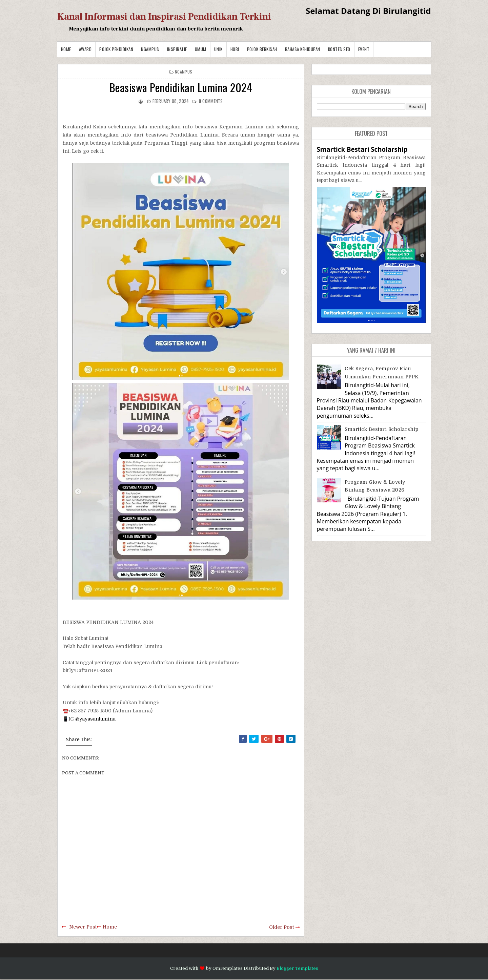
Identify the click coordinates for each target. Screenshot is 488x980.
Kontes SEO (339, 49)
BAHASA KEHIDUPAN (303, 49)
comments (211, 101)
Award (85, 49)
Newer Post (83, 927)
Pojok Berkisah (262, 49)
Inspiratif (177, 49)
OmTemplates (228, 968)
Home (66, 49)
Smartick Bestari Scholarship (362, 149)
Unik (218, 49)
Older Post (281, 927)
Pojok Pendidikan (116, 49)
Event (364, 49)
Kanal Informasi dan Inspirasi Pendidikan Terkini (164, 17)
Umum (201, 49)
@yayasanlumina (95, 719)
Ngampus (150, 49)
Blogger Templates (297, 968)
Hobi (235, 49)
